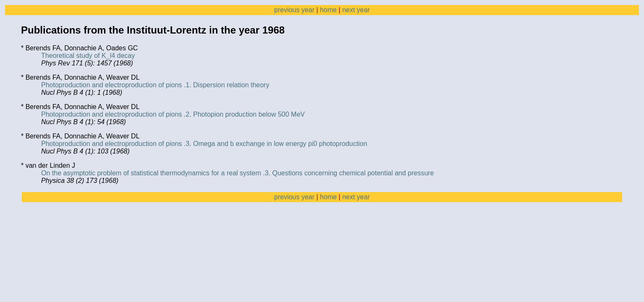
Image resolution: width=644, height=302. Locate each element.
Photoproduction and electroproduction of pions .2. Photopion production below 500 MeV (173, 114)
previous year (294, 10)
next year (356, 10)
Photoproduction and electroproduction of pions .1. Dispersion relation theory (155, 85)
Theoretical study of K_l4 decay (88, 56)
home (328, 10)
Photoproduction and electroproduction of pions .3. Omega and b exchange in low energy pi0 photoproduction (204, 144)
